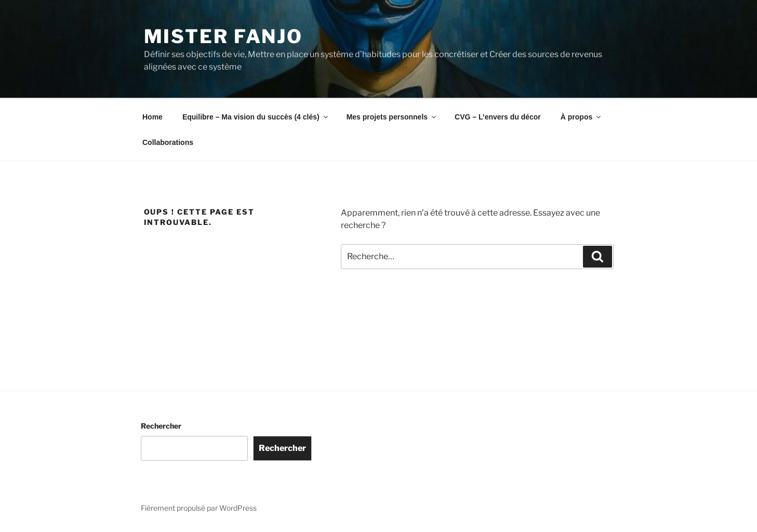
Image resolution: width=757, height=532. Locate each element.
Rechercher (161, 426)
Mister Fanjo (224, 36)
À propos (581, 117)
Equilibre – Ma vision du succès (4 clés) (256, 117)
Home (152, 117)
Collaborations (168, 142)
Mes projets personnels (392, 117)
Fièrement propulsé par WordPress (199, 508)
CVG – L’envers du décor (498, 117)
